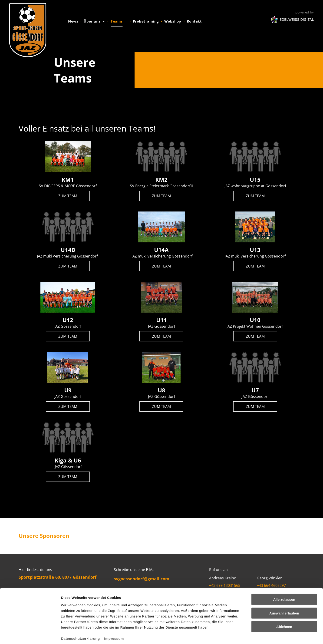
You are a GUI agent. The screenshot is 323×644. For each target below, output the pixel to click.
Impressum (114, 616)
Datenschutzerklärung (80, 616)
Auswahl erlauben (284, 591)
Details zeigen (247, 635)
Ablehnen (284, 604)
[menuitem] (74, 21)
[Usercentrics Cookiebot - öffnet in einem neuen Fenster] (30, 635)
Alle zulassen (284, 577)
